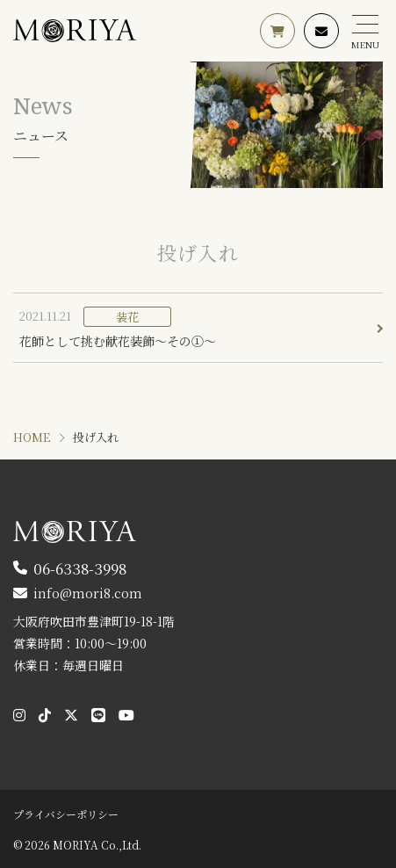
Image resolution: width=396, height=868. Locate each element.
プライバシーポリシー (66, 814)
